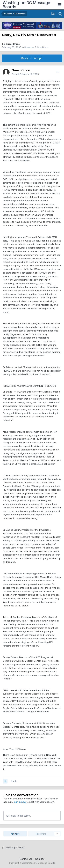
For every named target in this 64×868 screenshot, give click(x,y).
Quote (14, 781)
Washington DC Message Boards (26, 5)
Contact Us (26, 859)
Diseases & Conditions (36, 47)
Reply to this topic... (19, 816)
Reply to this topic (32, 58)
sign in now (20, 802)
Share (15, 834)
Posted (25, 74)
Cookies (40, 859)
